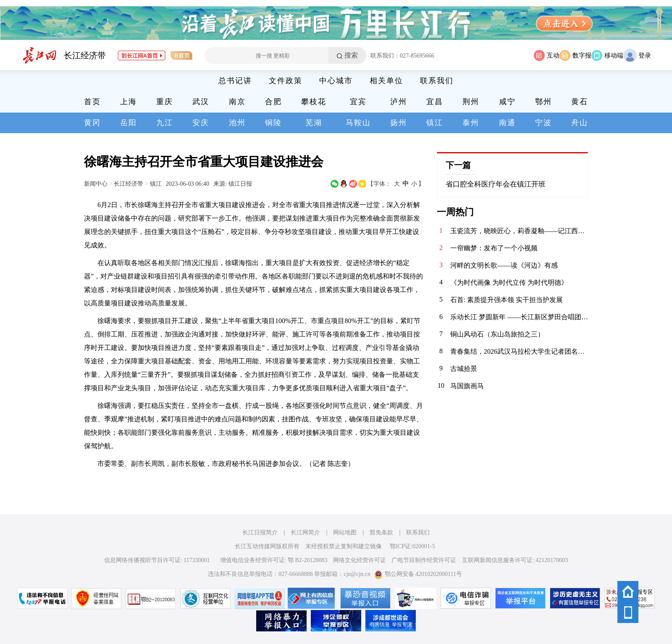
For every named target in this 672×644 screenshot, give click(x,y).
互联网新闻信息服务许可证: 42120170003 (515, 560)
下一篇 (458, 165)
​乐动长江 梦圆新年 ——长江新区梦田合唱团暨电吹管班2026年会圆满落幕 (519, 317)
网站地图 (345, 532)
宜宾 (358, 102)
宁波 (543, 123)
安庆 (201, 123)
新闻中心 (96, 184)
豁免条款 (381, 532)
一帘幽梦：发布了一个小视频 (494, 248)
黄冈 (92, 123)
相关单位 (386, 81)
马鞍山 (358, 123)
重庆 (165, 102)
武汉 (201, 102)
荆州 (471, 102)
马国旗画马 (467, 386)
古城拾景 (464, 369)
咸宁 (507, 102)
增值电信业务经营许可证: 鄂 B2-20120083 (274, 560)
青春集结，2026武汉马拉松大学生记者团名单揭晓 (519, 351)
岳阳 (129, 123)
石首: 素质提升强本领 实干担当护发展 (507, 300)
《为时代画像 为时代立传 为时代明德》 (509, 283)
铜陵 (273, 123)
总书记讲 (235, 81)
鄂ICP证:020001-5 (412, 546)
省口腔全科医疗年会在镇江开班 (496, 184)
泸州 (399, 102)
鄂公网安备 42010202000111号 (418, 574)
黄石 (580, 102)
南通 (507, 123)
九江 (165, 123)
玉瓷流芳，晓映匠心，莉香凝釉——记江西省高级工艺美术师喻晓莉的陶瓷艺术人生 (519, 231)
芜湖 (314, 123)
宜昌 (435, 102)
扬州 (399, 123)
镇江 (435, 123)
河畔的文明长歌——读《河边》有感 (504, 265)
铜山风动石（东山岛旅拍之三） (497, 334)
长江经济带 (85, 55)
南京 (237, 102)
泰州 (471, 123)
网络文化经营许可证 (360, 560)
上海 (129, 102)
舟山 (580, 123)
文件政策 (286, 81)
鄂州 (543, 102)
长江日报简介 (260, 532)
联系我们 (437, 81)
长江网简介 (305, 532)
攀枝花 (314, 102)
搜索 (351, 55)
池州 (237, 123)
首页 (92, 102)
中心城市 (336, 81)
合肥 (273, 102)
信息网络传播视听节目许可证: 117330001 (157, 560)
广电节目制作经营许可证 (424, 560)
